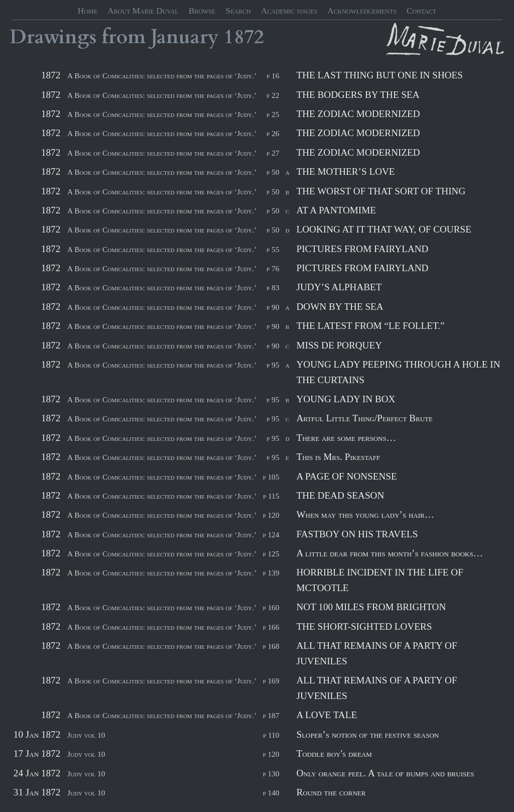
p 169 (271, 681)
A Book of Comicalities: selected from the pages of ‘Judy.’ (162, 76)
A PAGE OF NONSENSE (346, 476)
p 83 (273, 287)
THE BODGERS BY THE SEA (358, 95)
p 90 (273, 307)
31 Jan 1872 (37, 792)
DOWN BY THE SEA (340, 307)
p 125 (271, 554)
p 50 (273, 172)
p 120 (271, 515)
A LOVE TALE (327, 715)
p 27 (273, 153)
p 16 (273, 76)
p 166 (271, 627)
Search (238, 11)
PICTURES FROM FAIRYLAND (362, 249)
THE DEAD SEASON (340, 495)
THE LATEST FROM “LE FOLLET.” (370, 326)
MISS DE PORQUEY (339, 345)
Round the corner (331, 792)
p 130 (271, 774)
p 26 (273, 133)
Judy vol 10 (86, 735)
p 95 (273, 365)
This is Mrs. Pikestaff (338, 457)
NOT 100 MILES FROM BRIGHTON (371, 607)
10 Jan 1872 (37, 734)
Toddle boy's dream (334, 753)
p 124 (271, 535)
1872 (244, 37)
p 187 (271, 715)
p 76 (273, 268)
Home (88, 11)
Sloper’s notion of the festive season (367, 734)
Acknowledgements (362, 11)
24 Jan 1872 (37, 773)
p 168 (271, 646)
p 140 (271, 793)
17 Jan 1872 (37, 753)
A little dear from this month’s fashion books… (389, 553)
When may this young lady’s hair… (365, 514)
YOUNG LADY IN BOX (346, 399)
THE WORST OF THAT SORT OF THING (381, 191)
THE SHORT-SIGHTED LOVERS (364, 626)
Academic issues (289, 11)
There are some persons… (346, 438)
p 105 (271, 477)
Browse (202, 11)
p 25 (273, 114)
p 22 (273, 95)
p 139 (271, 573)
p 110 (271, 735)
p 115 (271, 496)
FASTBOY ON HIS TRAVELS (357, 534)
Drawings (53, 37)
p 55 (273, 249)
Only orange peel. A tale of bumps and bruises (385, 773)
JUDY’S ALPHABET (339, 287)
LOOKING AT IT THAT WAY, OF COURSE (383, 229)
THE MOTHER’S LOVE (345, 171)
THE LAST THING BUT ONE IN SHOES (379, 75)
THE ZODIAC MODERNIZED (358, 114)
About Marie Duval (143, 11)
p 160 (271, 607)
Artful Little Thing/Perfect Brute (364, 418)
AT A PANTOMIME (336, 210)
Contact (421, 11)
